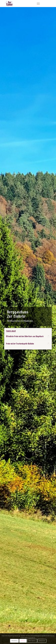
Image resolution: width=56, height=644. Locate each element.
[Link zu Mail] (45, 4)
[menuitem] (37, 4)
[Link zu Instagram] (48, 4)
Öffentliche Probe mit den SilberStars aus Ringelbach (25, 336)
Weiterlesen (49, 337)
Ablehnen (23, 641)
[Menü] (37, 4)
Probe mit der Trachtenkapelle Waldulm (20, 344)
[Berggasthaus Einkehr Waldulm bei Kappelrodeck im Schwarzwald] (23, 4)
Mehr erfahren (32, 641)
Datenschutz (42, 641)
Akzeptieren (14, 641)
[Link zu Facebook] (51, 4)
